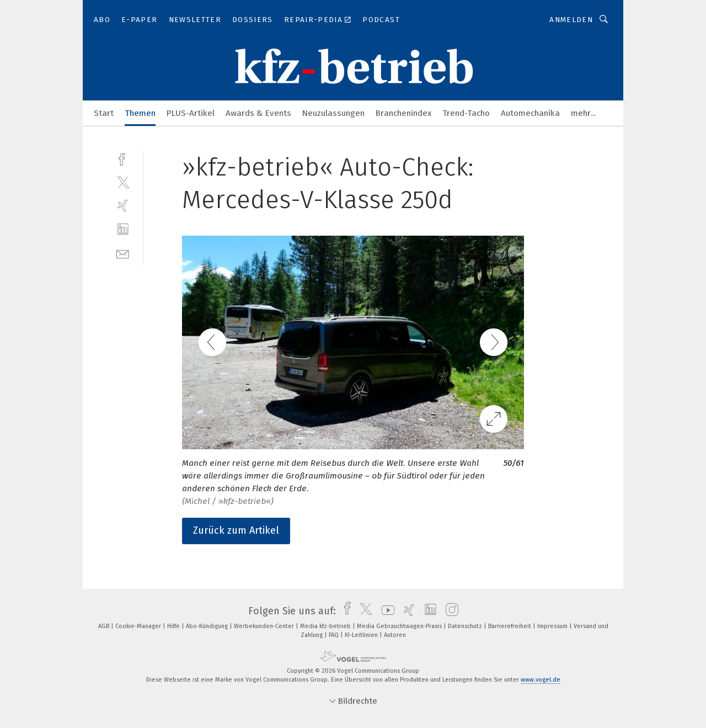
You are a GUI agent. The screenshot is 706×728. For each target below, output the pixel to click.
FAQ (335, 635)
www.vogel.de (541, 680)
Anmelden (571, 20)
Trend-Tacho (466, 113)
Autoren (395, 635)
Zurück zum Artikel (236, 530)
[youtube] (385, 611)
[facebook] (123, 158)
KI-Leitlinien (362, 635)
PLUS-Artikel (191, 113)
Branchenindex (403, 113)
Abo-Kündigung (208, 626)
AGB (105, 626)
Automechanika (530, 113)
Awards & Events (258, 113)
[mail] (123, 253)
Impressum (553, 626)
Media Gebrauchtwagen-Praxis (400, 626)
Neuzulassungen (333, 113)
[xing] (123, 206)
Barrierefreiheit (510, 626)
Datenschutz (466, 626)
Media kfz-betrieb (326, 626)
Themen (140, 113)
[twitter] (123, 182)
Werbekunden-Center (265, 626)
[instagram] (449, 611)
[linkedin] (123, 229)
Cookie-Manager (139, 626)
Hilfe (174, 626)
